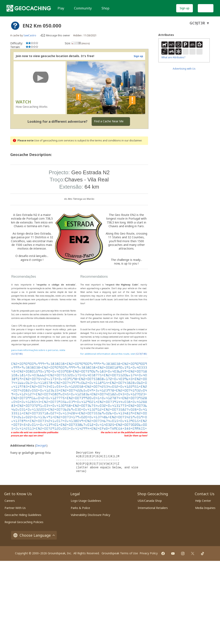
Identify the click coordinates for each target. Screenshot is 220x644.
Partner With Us (15, 508)
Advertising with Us (184, 69)
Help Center (203, 501)
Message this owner (58, 35)
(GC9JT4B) (17, 354)
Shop (105, 8)
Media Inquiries (205, 508)
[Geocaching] (29, 8)
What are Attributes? (173, 57)
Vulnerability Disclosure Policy (90, 515)
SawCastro (30, 35)
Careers (10, 501)
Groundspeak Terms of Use (120, 553)
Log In (206, 8)
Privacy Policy (149, 553)
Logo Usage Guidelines (86, 501)
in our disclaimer (131, 140)
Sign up (185, 8)
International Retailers (153, 508)
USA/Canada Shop (150, 501)
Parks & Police (80, 508)
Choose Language (34, 535)
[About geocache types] (15, 26)
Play (61, 8)
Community (83, 8)
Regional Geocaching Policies (24, 522)
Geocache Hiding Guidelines (23, 515)
